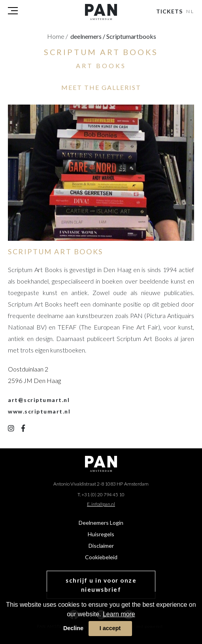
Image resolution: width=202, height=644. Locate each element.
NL (191, 11)
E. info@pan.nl (101, 504)
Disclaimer (101, 546)
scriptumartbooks (131, 36)
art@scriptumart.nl (39, 400)
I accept (110, 628)
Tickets (169, 11)
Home (58, 36)
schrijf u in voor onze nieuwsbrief (101, 585)
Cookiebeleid (101, 557)
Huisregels (101, 534)
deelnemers (88, 36)
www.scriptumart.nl (39, 411)
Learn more (119, 614)
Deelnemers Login (101, 523)
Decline (73, 628)
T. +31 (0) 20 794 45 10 (101, 494)
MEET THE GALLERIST (101, 87)
